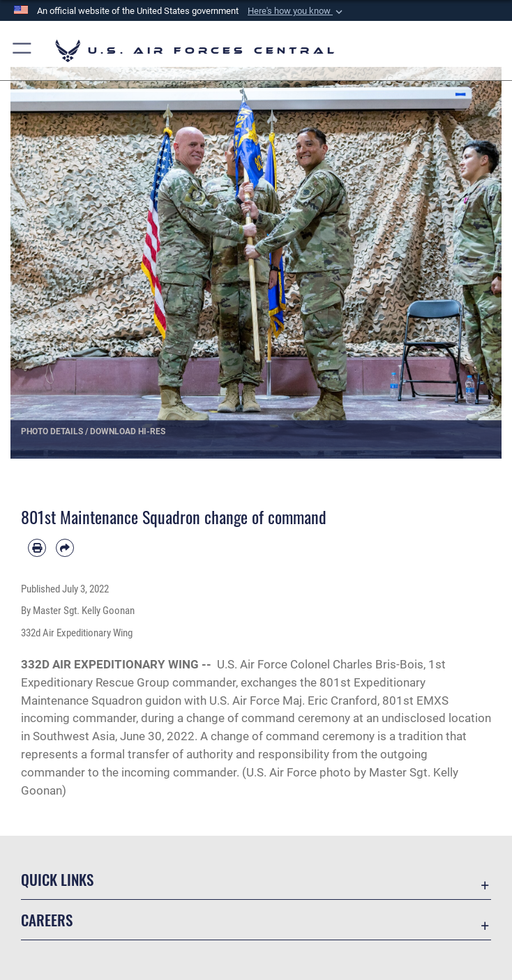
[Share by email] (65, 548)
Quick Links (57, 879)
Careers (47, 920)
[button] (296, 11)
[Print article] (37, 548)
